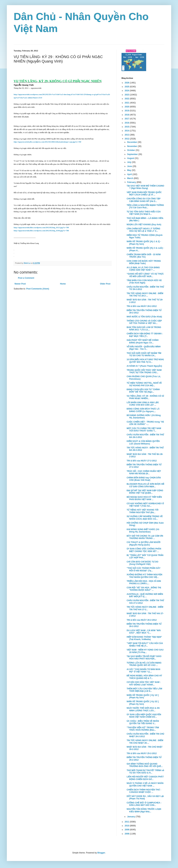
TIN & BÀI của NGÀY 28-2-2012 (142, 306)
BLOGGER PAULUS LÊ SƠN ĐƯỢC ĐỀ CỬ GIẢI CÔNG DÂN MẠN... (145, 485)
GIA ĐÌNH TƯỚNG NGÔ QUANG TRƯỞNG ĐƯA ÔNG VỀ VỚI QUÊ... (145, 765)
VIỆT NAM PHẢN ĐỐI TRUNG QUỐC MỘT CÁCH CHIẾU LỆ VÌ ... (144, 194)
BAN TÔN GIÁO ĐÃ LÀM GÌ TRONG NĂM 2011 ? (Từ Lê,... (144, 328)
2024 (127, 91)
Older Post (105, 284)
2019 (127, 111)
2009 (127, 830)
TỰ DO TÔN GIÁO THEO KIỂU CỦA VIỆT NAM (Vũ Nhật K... (144, 213)
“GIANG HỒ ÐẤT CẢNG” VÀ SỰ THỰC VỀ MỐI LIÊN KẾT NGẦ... (145, 275)
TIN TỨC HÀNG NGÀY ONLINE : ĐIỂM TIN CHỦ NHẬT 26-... (145, 742)
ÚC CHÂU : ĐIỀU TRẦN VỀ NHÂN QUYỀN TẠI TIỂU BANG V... (143, 722)
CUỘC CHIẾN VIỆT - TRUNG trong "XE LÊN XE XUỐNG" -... (145, 423)
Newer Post (20, 284)
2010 (127, 826)
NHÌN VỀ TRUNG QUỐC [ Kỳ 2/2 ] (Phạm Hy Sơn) (143, 703)
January (131, 817)
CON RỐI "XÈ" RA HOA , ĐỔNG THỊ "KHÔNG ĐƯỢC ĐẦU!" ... (144, 589)
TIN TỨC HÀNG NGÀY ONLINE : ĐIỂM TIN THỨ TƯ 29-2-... (145, 295)
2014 (127, 131)
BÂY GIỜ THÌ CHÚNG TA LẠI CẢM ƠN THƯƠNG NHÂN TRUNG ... (145, 537)
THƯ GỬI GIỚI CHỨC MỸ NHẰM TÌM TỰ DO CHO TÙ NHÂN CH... (144, 354)
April (130, 174)
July (129, 162)
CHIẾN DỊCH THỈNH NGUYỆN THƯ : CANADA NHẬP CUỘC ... (144, 791)
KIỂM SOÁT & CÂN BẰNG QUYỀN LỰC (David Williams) (143, 442)
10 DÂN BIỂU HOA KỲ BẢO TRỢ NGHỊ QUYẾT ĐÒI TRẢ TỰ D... (145, 361)
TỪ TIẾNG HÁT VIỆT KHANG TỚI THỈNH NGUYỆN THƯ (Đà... (142, 511)
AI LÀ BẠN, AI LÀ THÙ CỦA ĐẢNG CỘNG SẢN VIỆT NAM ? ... (143, 269)
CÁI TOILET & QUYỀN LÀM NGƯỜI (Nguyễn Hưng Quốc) (144, 543)
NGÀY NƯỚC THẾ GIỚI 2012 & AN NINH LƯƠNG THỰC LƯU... (143, 709)
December (132, 142)
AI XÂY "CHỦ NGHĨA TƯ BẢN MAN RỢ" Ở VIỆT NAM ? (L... (143, 671)
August (131, 158)
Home (63, 284)
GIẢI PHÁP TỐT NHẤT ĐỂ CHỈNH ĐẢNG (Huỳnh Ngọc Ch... (143, 341)
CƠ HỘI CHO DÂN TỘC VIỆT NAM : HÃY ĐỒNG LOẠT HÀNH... (144, 683)
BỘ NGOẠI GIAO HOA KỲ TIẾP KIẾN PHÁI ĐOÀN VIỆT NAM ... (144, 498)
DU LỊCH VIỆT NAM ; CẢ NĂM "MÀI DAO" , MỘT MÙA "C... (144, 632)
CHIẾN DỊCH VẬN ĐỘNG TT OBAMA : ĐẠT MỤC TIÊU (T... (145, 335)
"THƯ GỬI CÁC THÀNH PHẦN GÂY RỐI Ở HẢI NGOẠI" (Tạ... (144, 569)
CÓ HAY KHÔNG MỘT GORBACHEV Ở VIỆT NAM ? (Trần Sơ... (145, 505)
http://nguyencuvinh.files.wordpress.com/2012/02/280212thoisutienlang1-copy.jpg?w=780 (47, 142)
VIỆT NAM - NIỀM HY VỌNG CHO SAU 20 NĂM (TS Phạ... (145, 651)
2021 (127, 103)
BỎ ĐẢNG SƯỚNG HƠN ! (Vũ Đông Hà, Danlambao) (144, 417)
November (132, 146)
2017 (127, 119)
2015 (127, 127)
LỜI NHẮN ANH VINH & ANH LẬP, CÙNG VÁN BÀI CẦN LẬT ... (143, 404)
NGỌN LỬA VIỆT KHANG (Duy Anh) (144, 225)
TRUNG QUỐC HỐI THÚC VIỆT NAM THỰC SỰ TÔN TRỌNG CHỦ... (144, 371)
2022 (127, 99)
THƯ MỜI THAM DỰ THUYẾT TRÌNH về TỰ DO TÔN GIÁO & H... (145, 772)
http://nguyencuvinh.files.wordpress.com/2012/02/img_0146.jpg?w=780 (41, 231)
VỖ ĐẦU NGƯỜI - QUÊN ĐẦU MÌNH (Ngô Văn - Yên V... (144, 348)
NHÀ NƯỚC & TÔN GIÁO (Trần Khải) (144, 317)
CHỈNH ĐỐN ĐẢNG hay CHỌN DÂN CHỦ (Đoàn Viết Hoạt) (144, 479)
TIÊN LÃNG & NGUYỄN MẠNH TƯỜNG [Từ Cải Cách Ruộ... (145, 206)
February (132, 182)
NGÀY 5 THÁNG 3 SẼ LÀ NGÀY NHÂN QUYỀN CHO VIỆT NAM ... (145, 784)
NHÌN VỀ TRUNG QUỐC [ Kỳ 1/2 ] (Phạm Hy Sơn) (143, 696)
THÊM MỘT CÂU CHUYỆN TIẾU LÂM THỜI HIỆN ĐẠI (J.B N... (144, 690)
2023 (127, 95)
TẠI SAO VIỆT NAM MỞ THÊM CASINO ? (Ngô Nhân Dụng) (145, 187)
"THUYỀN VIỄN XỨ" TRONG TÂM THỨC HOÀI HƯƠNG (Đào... (143, 729)
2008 (127, 834)
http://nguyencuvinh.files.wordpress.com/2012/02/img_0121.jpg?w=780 (41, 228)
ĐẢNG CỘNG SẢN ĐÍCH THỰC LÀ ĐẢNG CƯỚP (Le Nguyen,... (143, 410)
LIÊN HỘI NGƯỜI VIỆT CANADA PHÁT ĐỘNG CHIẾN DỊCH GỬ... (145, 778)
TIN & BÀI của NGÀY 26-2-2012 (142, 620)
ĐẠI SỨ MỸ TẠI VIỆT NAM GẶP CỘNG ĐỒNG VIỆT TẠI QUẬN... (145, 492)
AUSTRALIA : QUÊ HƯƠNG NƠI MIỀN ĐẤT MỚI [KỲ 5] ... (145, 595)
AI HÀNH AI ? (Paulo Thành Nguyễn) (144, 366)
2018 (127, 115)
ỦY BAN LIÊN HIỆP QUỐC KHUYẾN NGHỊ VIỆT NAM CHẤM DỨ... (144, 716)
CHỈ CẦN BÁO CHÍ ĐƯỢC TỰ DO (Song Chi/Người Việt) (142, 563)
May (129, 170)
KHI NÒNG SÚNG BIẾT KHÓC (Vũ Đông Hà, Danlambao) (143, 531)
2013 (127, 135)
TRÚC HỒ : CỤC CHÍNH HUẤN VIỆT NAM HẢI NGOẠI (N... (144, 472)
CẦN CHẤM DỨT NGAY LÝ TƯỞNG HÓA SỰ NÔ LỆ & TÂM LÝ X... (143, 230)
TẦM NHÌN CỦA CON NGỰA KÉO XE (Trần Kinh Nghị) (144, 282)
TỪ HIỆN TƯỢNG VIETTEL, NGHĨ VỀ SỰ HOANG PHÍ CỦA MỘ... (144, 384)
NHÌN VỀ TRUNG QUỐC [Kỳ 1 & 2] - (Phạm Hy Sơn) (144, 243)
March (131, 178)
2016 (127, 123)
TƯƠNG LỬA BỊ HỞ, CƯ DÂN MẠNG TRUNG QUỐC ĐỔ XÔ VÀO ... (144, 664)
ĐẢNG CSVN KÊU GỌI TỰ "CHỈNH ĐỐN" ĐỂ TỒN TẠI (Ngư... (143, 391)
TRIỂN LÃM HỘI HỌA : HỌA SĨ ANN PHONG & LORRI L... (144, 582)
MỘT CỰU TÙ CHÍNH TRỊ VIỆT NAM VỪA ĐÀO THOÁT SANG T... (144, 430)
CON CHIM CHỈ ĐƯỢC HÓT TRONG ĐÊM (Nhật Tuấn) (144, 262)
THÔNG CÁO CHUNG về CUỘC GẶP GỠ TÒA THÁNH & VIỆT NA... (144, 322)
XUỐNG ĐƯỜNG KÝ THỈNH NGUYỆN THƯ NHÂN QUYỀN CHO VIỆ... (144, 576)
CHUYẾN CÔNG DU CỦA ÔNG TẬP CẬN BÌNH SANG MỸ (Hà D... (144, 200)
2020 (127, 107)
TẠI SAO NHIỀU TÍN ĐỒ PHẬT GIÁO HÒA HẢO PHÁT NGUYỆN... (144, 658)
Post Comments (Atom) (38, 289)
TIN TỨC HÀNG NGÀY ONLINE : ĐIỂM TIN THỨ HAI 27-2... (145, 608)
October (131, 150)
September (133, 154)
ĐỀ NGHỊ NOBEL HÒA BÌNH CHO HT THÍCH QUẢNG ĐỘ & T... (144, 677)
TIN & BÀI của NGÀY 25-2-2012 (142, 753)
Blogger (101, 853)
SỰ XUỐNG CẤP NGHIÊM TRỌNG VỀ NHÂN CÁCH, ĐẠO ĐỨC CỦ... (145, 518)
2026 (127, 83)
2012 (127, 139)
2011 (127, 822)
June (130, 166)
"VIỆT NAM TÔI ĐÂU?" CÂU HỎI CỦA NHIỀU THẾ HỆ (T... (145, 644)
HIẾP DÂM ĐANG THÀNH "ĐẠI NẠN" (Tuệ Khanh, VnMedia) (144, 638)
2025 (127, 87)
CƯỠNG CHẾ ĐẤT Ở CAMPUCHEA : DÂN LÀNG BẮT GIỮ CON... (144, 804)
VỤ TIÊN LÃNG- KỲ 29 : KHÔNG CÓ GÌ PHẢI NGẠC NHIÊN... (145, 397)
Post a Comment (26, 278)
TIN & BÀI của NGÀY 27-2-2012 (142, 461)
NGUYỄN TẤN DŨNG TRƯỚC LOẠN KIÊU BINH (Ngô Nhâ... (144, 810)
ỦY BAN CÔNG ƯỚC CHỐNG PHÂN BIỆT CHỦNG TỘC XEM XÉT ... (144, 550)
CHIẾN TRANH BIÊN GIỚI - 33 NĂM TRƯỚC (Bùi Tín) (144, 256)
